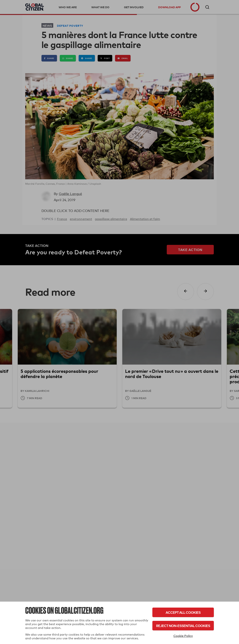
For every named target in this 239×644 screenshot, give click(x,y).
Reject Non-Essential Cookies (183, 626)
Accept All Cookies (183, 612)
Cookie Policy (183, 636)
